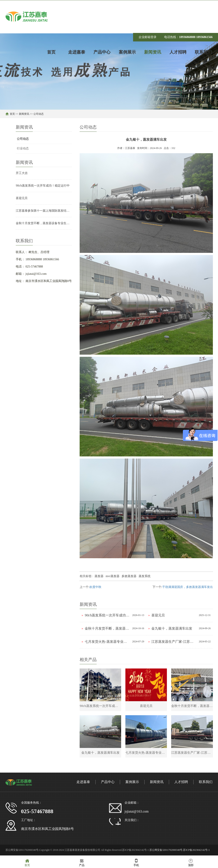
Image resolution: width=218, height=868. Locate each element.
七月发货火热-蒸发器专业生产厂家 (107, 642)
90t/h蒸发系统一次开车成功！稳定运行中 (43, 186)
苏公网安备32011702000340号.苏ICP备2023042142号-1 (180, 852)
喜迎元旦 (22, 198)
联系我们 (206, 784)
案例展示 (132, 784)
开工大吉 (22, 173)
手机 (136, 862)
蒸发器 (99, 576)
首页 (12, 114)
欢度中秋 (95, 587)
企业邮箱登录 (148, 37)
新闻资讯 (24, 114)
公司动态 (39, 114)
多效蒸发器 (129, 576)
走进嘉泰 (83, 784)
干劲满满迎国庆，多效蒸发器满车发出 (188, 587)
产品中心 (108, 784)
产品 (82, 862)
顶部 (191, 862)
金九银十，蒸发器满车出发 (172, 628)
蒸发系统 (145, 576)
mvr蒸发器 (113, 576)
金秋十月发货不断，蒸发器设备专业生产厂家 (44, 223)
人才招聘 (181, 784)
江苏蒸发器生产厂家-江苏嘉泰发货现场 (174, 642)
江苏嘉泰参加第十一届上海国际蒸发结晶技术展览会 (44, 211)
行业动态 (23, 148)
